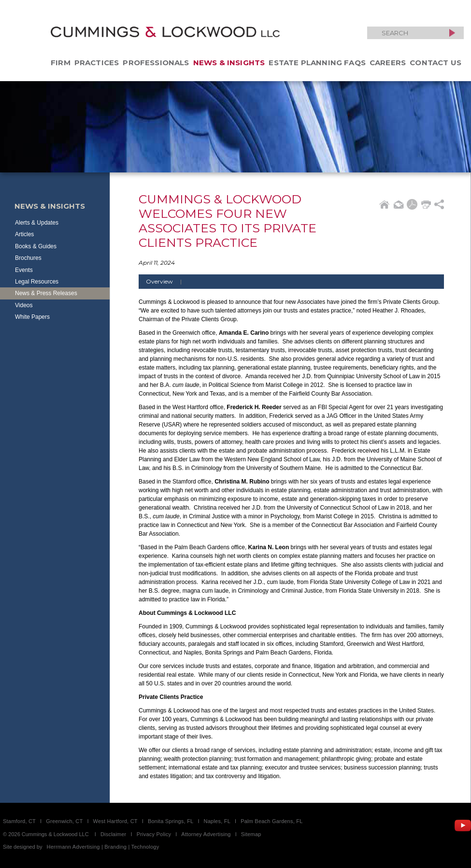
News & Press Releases (46, 293)
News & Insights (229, 63)
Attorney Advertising (206, 834)
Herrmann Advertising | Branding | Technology (103, 847)
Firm (61, 63)
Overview (167, 281)
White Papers (32, 317)
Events (24, 270)
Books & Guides (36, 246)
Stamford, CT (19, 821)
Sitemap (251, 834)
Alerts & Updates (37, 223)
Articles (24, 234)
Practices (97, 63)
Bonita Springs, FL (171, 821)
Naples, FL (217, 821)
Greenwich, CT (64, 821)
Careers (388, 63)
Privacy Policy (154, 834)
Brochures (28, 258)
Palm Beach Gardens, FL (271, 821)
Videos (24, 305)
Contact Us (435, 63)
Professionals (156, 63)
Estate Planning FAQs (317, 63)
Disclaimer (114, 834)
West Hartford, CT (115, 821)
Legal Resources (37, 282)
